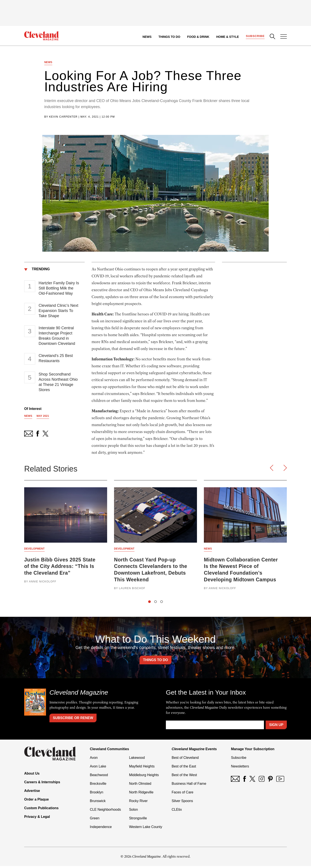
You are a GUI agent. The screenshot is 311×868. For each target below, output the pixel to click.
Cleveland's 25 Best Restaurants (56, 359)
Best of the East (184, 768)
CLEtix (177, 811)
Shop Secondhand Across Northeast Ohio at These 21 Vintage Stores (58, 383)
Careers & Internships (42, 784)
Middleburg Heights (144, 777)
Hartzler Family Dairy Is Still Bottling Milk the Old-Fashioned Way (59, 289)
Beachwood (99, 777)
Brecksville (98, 786)
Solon (133, 811)
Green (95, 820)
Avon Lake (98, 768)
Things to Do (169, 37)
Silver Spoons (182, 803)
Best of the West (184, 777)
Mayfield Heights (142, 768)
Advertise (32, 793)
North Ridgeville (141, 794)
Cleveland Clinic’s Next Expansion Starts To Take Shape (59, 312)
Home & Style (227, 37)
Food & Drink (198, 37)
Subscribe (255, 36)
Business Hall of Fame (189, 786)
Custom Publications (41, 810)
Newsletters (240, 768)
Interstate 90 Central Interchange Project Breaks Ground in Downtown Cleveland (57, 337)
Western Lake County (146, 829)
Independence (101, 829)
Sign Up (276, 727)
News (147, 37)
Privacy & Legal (37, 819)
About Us (32, 775)
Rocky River (138, 803)
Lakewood (137, 760)
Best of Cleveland (185, 760)
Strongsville (138, 820)
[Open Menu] (284, 37)
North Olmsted (140, 786)
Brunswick (98, 803)
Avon (94, 760)
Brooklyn (97, 794)
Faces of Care (182, 794)
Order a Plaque (36, 801)
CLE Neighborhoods (105, 811)
